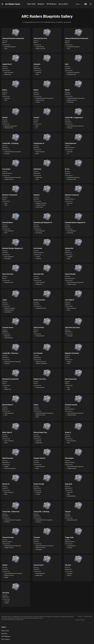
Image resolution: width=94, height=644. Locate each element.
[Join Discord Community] (86, 4)
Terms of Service (80, 620)
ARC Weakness (51, 4)
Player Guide (31, 4)
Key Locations (63, 4)
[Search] (91, 4)
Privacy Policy (88, 616)
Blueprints (41, 4)
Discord (79, 616)
